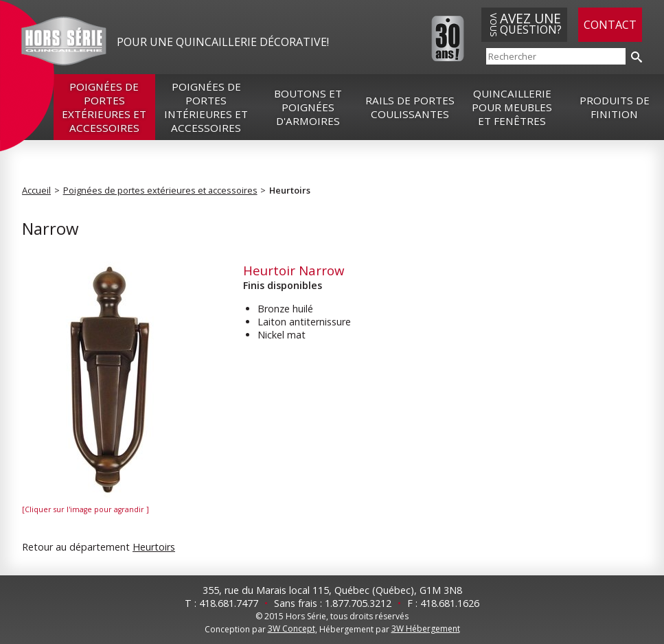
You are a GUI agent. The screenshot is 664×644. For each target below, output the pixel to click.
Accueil (36, 190)
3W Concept (291, 629)
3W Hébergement (426, 629)
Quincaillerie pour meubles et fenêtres (512, 107)
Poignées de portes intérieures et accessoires (206, 107)
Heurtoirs (290, 190)
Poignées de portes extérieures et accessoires (104, 107)
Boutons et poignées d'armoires (308, 107)
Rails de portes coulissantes (410, 107)
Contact (610, 25)
